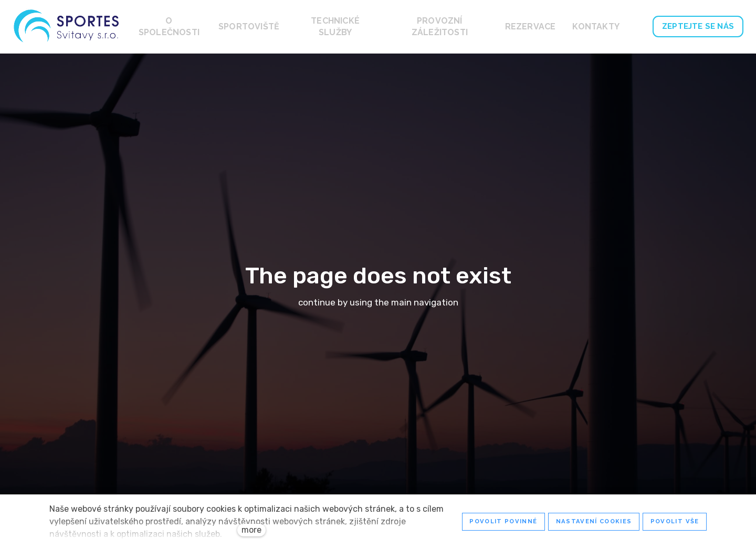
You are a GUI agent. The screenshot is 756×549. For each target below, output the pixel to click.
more (251, 530)
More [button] (603, 27)
